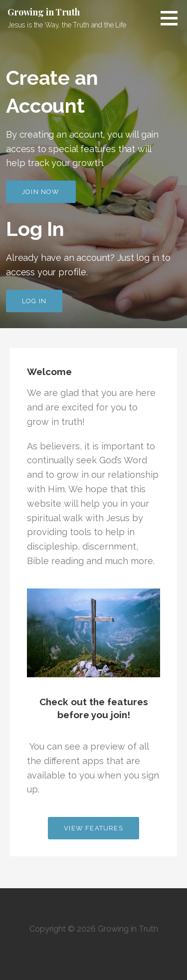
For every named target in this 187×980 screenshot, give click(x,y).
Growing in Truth (43, 12)
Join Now (41, 192)
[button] (173, 18)
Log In (34, 301)
